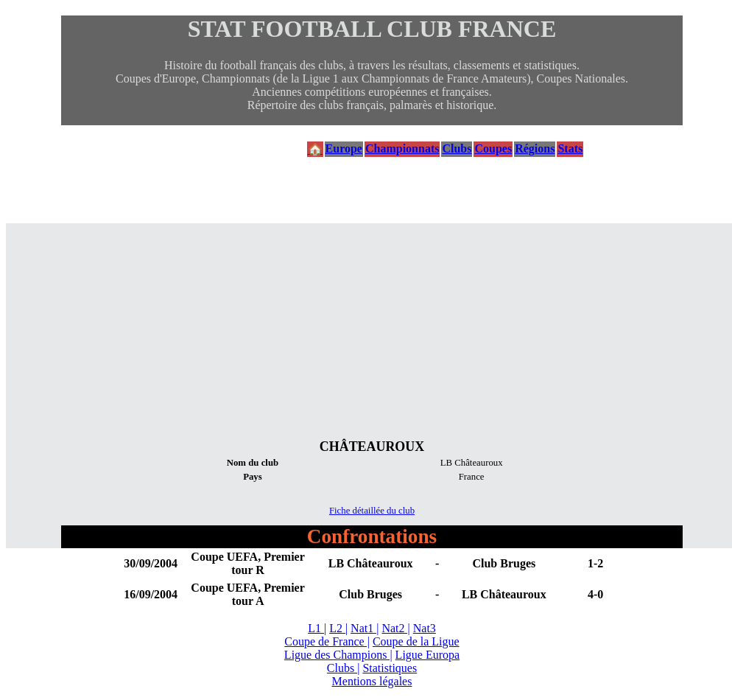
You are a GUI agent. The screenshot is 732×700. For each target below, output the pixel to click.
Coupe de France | (327, 641)
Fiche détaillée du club (372, 511)
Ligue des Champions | (338, 655)
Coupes (493, 148)
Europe (344, 148)
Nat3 (425, 628)
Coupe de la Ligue (416, 641)
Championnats (402, 148)
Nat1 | (365, 628)
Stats (570, 148)
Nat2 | (395, 628)
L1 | (317, 628)
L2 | (338, 628)
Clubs (457, 148)
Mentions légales (372, 681)
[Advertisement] (372, 326)
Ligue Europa (428, 655)
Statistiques (390, 668)
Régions (535, 148)
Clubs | (344, 668)
